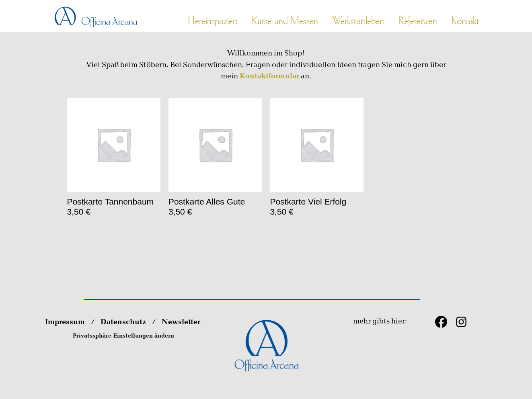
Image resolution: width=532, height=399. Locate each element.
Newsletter (182, 322)
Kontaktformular (269, 76)
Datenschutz (123, 322)
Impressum (65, 322)
